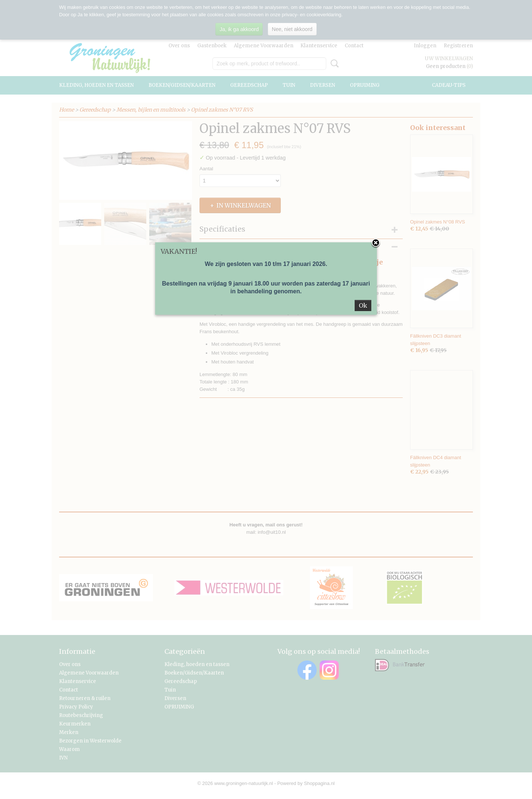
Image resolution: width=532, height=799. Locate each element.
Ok (363, 305)
